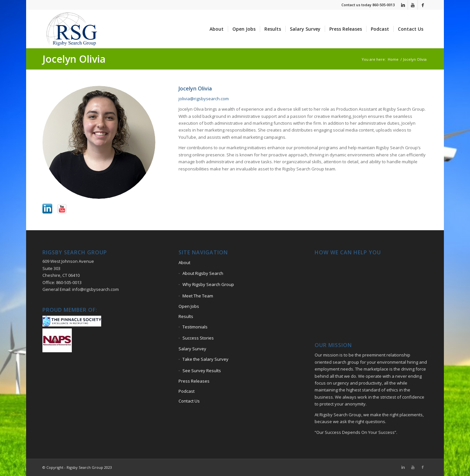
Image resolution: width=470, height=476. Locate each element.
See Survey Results (202, 371)
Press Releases (194, 381)
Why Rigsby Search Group (208, 284)
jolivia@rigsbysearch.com (204, 99)
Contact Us (189, 401)
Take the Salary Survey (205, 359)
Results (186, 316)
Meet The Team (198, 296)
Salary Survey (192, 349)
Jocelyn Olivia (74, 59)
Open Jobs (189, 306)
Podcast (187, 391)
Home (393, 59)
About (184, 262)
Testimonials (195, 327)
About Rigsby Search (203, 273)
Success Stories (198, 338)
